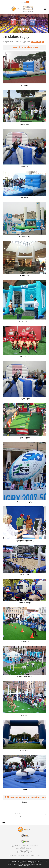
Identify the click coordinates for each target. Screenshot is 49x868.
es (25, 2)
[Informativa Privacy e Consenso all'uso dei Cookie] (24, 855)
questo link (27, 863)
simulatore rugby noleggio (16, 816)
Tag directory (42, 814)
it (28, 2)
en (22, 2)
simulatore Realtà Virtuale (16, 814)
